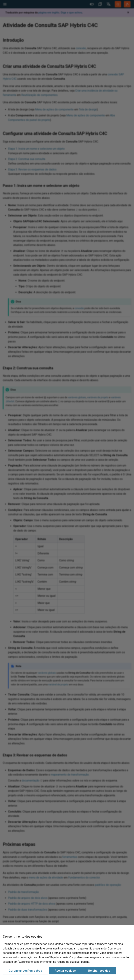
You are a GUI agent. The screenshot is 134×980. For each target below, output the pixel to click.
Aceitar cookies (65, 971)
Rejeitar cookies (99, 971)
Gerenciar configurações (25, 971)
